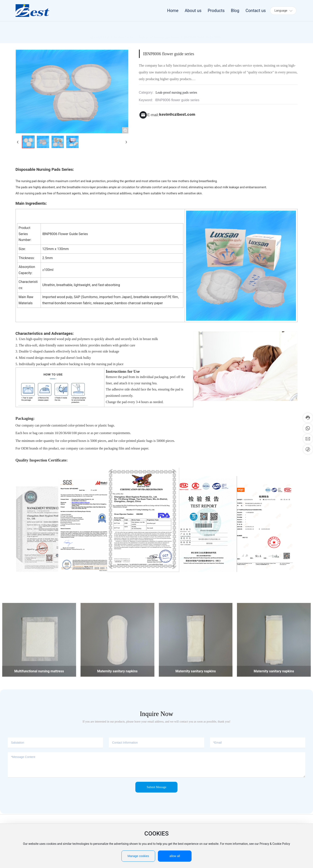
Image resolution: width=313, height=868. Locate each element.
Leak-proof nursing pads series (159, 36)
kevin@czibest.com (177, 115)
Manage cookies (138, 856)
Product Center (124, 36)
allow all (175, 856)
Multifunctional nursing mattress (39, 671)
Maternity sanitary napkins (117, 671)
